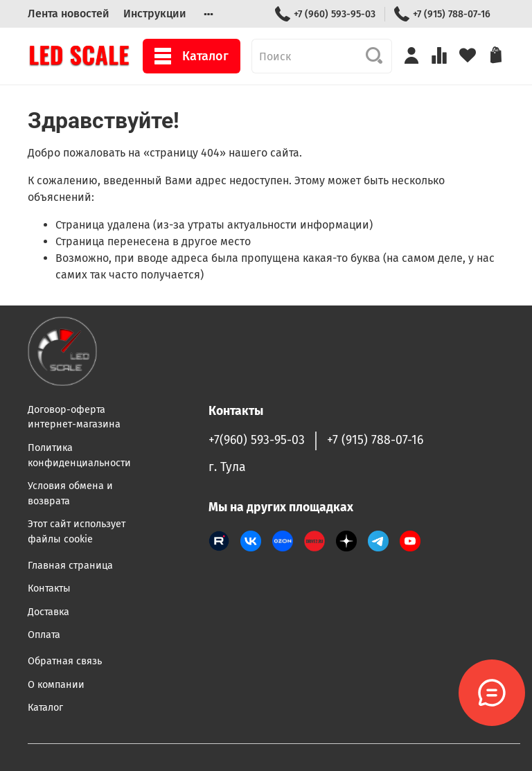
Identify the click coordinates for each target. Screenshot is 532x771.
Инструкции (155, 14)
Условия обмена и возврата (70, 494)
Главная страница (70, 566)
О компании (56, 685)
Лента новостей (69, 14)
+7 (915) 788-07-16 (442, 14)
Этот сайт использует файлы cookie (77, 532)
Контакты (49, 588)
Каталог (192, 56)
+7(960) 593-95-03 (257, 440)
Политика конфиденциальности (79, 455)
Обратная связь (65, 661)
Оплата (44, 635)
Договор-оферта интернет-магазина (74, 417)
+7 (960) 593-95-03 (325, 14)
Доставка (48, 612)
